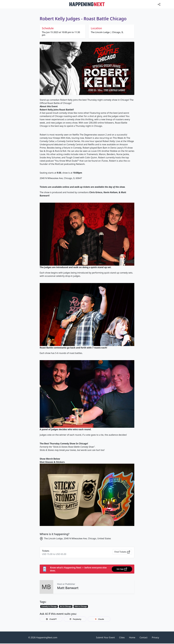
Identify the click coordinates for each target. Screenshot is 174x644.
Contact (144, 637)
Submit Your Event (105, 637)
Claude (99, 619)
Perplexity (75, 619)
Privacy (155, 637)
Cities (122, 637)
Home (132, 637)
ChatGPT (51, 619)
